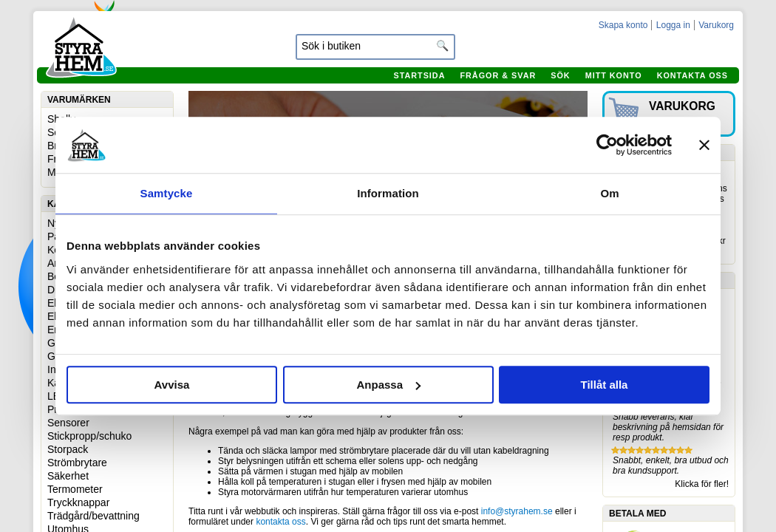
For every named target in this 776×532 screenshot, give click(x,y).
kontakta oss (280, 522)
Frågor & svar (498, 75)
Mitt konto (614, 75)
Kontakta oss (692, 75)
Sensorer (68, 423)
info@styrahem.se (517, 511)
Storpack (68, 449)
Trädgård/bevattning (93, 516)
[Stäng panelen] (704, 145)
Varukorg (716, 25)
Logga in (673, 25)
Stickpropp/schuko (89, 436)
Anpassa (388, 385)
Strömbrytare (77, 463)
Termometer (75, 489)
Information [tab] (388, 193)
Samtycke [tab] (167, 193)
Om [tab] (609, 193)
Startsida (419, 75)
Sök (560, 75)
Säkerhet (68, 476)
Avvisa (172, 385)
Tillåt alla (605, 385)
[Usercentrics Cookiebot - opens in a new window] (607, 145)
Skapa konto (623, 25)
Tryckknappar (78, 502)
